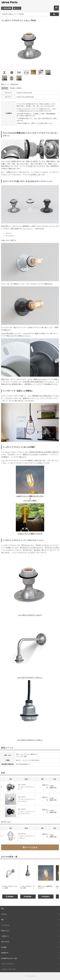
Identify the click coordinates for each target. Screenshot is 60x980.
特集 (2, 920)
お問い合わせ (5, 942)
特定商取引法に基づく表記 (9, 958)
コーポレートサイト (7, 969)
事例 (2, 909)
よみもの (4, 914)
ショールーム (5, 925)
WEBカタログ (5, 931)
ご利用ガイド (5, 936)
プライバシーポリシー (8, 964)
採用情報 (4, 953)
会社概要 (4, 947)
